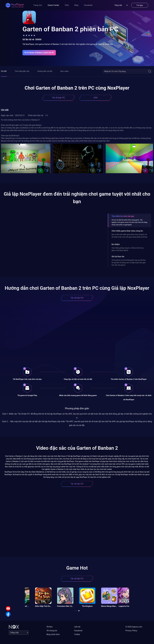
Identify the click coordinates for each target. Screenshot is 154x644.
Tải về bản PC (58, 98)
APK (96, 98)
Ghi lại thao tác (118, 257)
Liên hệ (77, 627)
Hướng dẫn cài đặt (45, 71)
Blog (76, 5)
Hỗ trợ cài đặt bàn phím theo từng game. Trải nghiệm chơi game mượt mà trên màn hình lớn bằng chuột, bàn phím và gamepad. (129, 222)
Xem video (64, 71)
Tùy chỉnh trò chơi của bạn (123, 216)
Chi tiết (4, 71)
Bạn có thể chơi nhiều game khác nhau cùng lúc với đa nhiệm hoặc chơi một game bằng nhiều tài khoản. (130, 236)
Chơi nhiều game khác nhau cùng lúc (127, 231)
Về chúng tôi (52, 631)
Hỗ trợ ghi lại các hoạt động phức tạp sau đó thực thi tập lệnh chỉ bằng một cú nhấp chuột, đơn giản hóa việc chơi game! (129, 263)
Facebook (88, 5)
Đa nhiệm (116, 244)
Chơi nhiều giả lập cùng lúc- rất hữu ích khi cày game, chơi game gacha (127, 249)
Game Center (53, 5)
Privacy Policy (131, 631)
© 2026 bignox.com (134, 627)
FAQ (67, 5)
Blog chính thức (53, 634)
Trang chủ (38, 5)
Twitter (77, 634)
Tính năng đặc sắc (22, 71)
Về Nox (50, 627)
